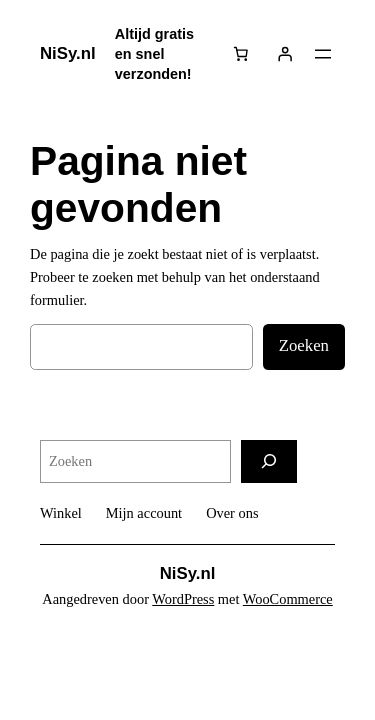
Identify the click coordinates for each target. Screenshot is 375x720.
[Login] (285, 54)
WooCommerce (288, 599)
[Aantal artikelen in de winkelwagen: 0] (241, 54)
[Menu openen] (323, 54)
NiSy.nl (68, 53)
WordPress (183, 599)
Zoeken (304, 345)
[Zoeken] (269, 461)
